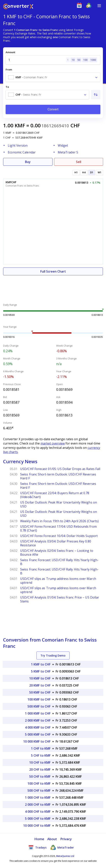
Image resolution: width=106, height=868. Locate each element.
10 (73, 60)
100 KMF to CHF (39, 699)
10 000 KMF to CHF (37, 741)
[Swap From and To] (96, 95)
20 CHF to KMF (40, 769)
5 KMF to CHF (41, 671)
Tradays (37, 847)
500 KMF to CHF (39, 706)
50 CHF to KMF (40, 776)
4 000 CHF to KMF (38, 812)
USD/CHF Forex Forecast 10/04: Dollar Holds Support (59, 536)
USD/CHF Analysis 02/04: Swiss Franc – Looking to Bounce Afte (57, 553)
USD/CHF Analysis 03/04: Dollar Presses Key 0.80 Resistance (56, 543)
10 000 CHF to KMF (37, 826)
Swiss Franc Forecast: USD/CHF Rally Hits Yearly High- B (59, 562)
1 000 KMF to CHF (38, 713)
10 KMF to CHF (40, 678)
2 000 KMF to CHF (38, 720)
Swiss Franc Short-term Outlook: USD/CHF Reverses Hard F (58, 476)
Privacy (66, 839)
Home (39, 839)
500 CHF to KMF (39, 791)
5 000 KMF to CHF (38, 734)
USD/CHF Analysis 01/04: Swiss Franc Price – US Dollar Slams (60, 599)
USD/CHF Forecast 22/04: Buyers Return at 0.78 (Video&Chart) (55, 495)
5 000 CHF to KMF (38, 819)
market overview (53, 443)
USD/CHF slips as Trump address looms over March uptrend (58, 581)
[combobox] (53, 77)
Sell (79, 162)
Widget (63, 145)
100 (85, 60)
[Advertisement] (53, 287)
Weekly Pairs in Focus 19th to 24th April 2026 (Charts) (59, 521)
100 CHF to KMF (39, 783)
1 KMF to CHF (41, 664)
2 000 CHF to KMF (38, 805)
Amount (10, 52)
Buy (28, 162)
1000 (93, 60)
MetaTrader (62, 847)
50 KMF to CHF (40, 692)
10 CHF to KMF (40, 762)
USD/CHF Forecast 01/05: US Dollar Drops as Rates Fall (60, 469)
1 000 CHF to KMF (38, 798)
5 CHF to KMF (41, 755)
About (52, 839)
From (9, 70)
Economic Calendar (22, 152)
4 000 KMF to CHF (38, 727)
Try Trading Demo (53, 655)
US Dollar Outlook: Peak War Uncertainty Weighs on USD (59, 504)
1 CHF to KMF (41, 748)
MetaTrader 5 (68, 152)
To (7, 87)
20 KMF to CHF (40, 685)
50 (79, 60)
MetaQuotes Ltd (65, 856)
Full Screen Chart (53, 271)
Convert (53, 109)
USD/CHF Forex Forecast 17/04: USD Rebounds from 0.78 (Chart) (58, 528)
